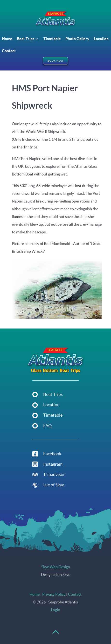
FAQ (47, 426)
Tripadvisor (54, 475)
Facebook (52, 454)
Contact (75, 594)
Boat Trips (53, 394)
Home (35, 594)
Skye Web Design (56, 567)
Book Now (55, 61)
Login (55, 610)
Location (51, 405)
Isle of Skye (54, 485)
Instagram (53, 464)
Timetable (53, 415)
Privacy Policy (54, 594)
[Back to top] (56, 634)
